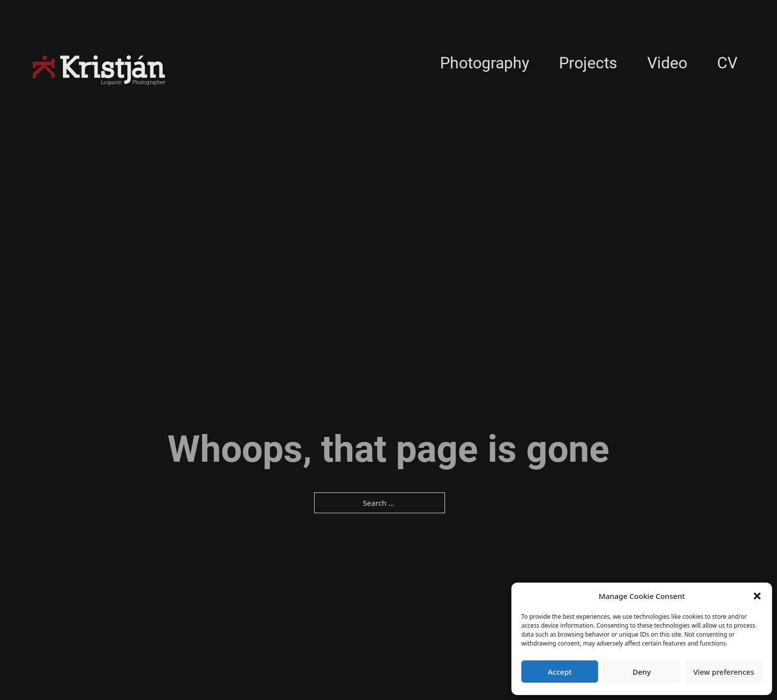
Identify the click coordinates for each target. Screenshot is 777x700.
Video (667, 63)
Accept (560, 672)
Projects (588, 63)
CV (727, 63)
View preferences (724, 672)
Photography (485, 63)
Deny (642, 672)
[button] (757, 596)
